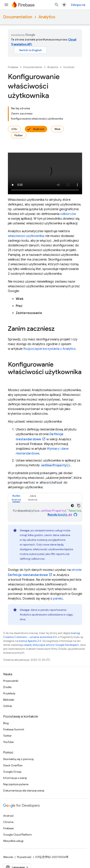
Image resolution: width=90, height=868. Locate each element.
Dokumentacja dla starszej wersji (24, 791)
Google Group (12, 772)
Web (58, 129)
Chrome (8, 822)
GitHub (8, 706)
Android (38, 129)
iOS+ (14, 129)
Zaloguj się (78, 5)
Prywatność (24, 857)
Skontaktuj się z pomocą (18, 759)
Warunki (8, 857)
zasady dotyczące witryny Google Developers (51, 645)
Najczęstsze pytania (16, 784)
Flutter (19, 135)
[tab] (16, 498)
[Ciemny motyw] (72, 506)
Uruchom (69, 67)
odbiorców (68, 214)
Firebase (13, 67)
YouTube (8, 742)
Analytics (47, 17)
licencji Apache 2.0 (30, 641)
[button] (16, 498)
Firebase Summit (14, 729)
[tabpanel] (45, 512)
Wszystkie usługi (13, 841)
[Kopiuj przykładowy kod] (79, 506)
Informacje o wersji (15, 778)
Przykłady (9, 693)
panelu (58, 599)
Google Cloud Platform (17, 835)
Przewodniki (11, 681)
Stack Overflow (13, 765)
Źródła (7, 687)
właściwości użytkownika (26, 236)
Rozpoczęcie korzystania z (49, 349)
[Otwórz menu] (6, 5)
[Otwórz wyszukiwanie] (57, 5)
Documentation (18, 17)
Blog (6, 723)
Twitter (7, 736)
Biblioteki (9, 700)
